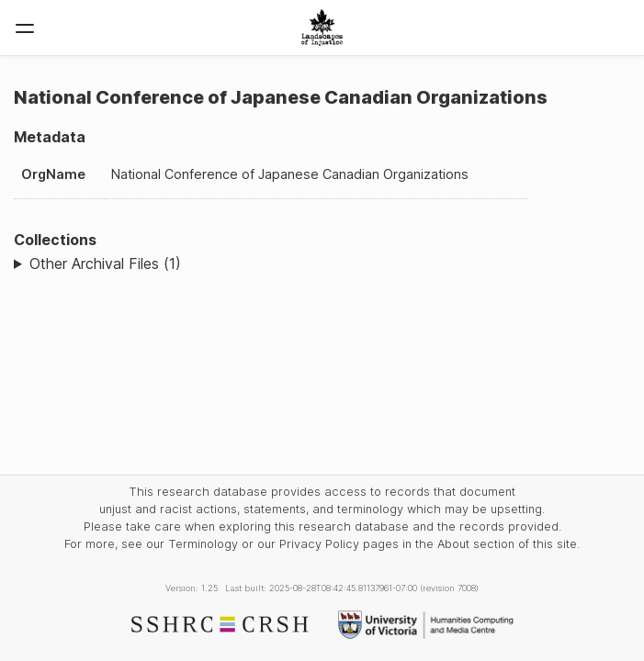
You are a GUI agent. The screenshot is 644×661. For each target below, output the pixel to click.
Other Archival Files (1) (105, 263)
